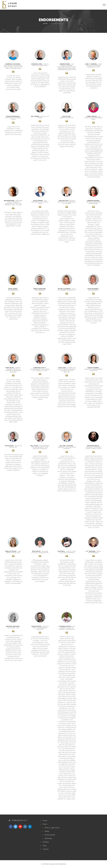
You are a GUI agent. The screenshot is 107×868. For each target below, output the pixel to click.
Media (47, 831)
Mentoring (48, 838)
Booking (46, 842)
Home (46, 24)
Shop (45, 846)
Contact (46, 849)
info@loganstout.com (19, 820)
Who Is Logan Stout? (52, 828)
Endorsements (50, 835)
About (45, 824)
